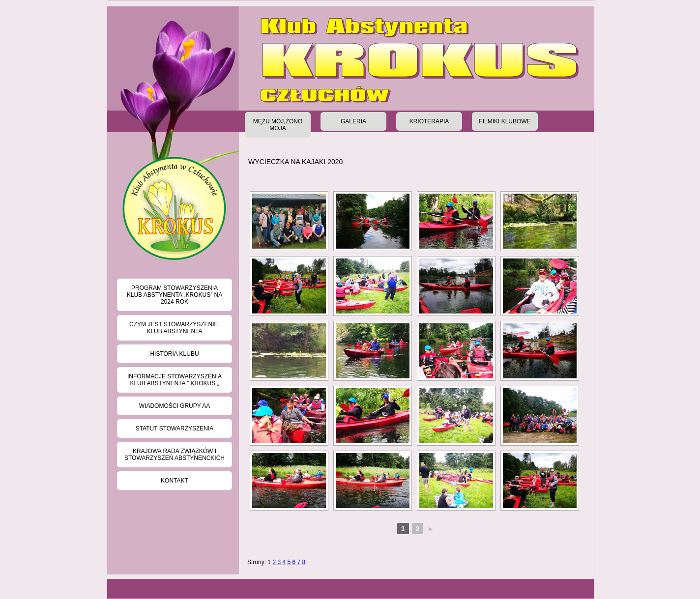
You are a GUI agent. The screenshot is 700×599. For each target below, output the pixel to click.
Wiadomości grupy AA (175, 406)
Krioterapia (429, 121)
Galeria (353, 121)
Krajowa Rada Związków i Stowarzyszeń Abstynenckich (175, 455)
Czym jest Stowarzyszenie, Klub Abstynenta (175, 328)
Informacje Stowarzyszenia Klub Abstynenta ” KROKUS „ (175, 380)
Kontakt (175, 481)
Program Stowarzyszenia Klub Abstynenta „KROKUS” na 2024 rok (175, 295)
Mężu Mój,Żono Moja (278, 125)
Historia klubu (174, 354)
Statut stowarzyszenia (175, 428)
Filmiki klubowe (505, 121)
